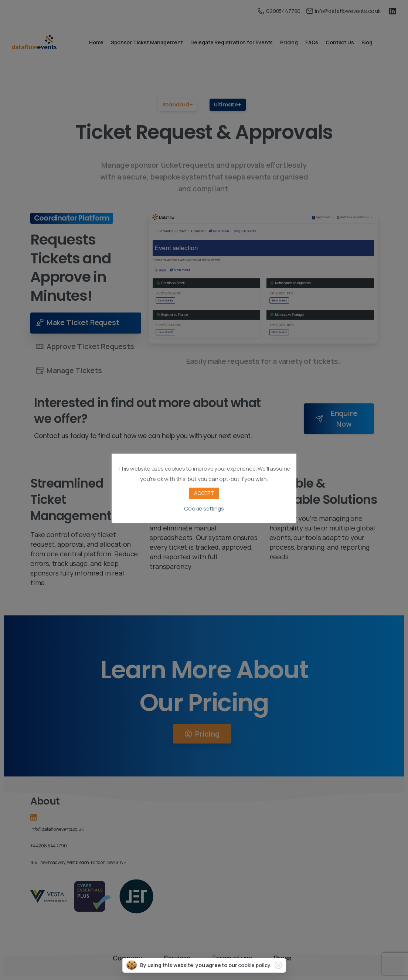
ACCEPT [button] (204, 493)
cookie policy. (255, 965)
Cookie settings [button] (204, 508)
